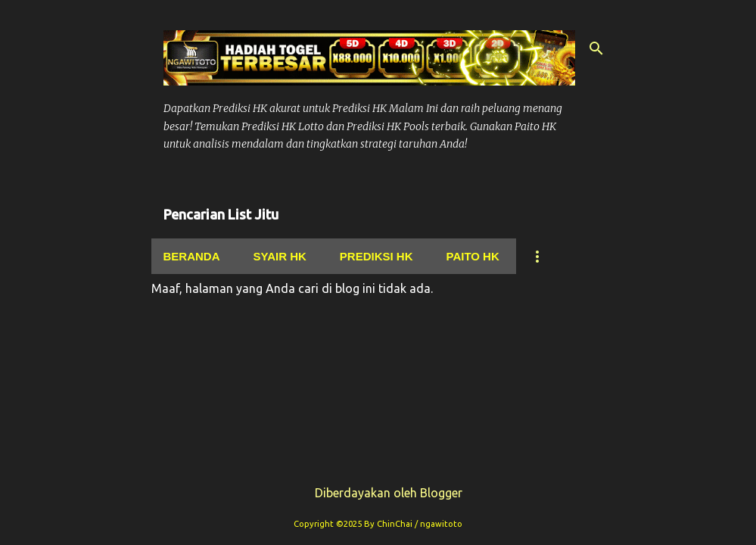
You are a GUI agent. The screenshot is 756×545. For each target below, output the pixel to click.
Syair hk (280, 256)
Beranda (192, 256)
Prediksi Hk (376, 256)
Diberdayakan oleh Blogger (378, 493)
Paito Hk (473, 256)
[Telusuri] (596, 48)
